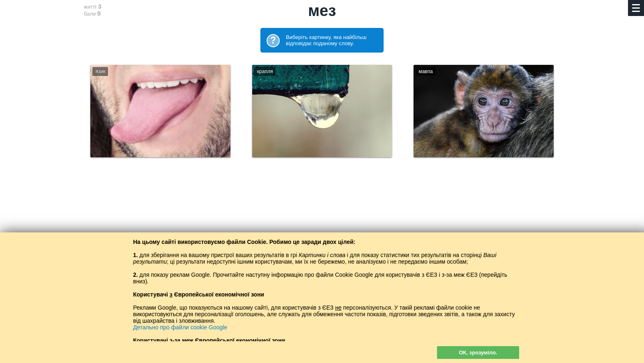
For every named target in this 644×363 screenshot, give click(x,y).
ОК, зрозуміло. (478, 353)
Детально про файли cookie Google (180, 327)
